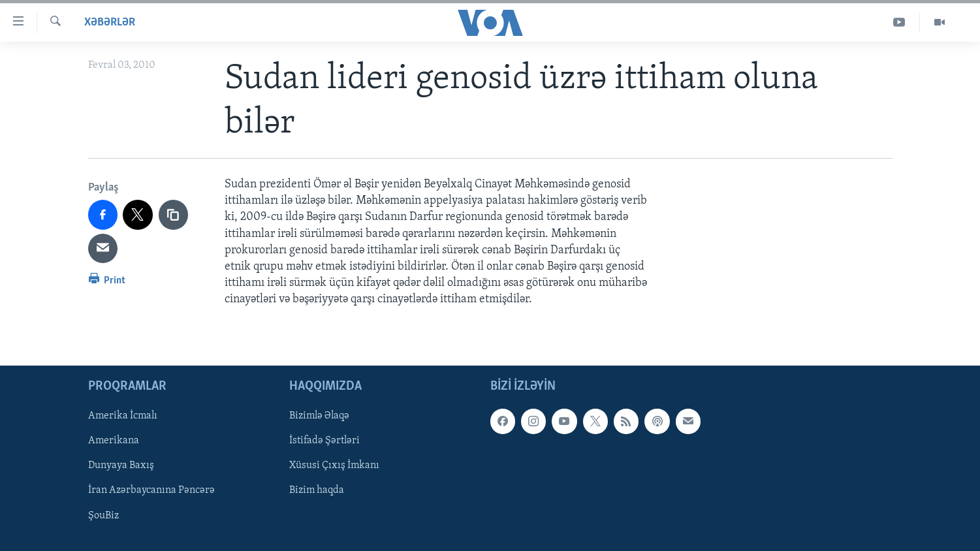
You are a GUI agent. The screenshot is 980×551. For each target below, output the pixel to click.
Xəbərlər (110, 23)
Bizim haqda (317, 490)
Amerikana (114, 441)
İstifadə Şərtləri (324, 441)
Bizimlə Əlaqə (319, 416)
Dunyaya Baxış (121, 465)
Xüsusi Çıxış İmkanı (334, 465)
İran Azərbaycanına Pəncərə (151, 490)
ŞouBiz (103, 515)
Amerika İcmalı (123, 416)
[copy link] (174, 215)
